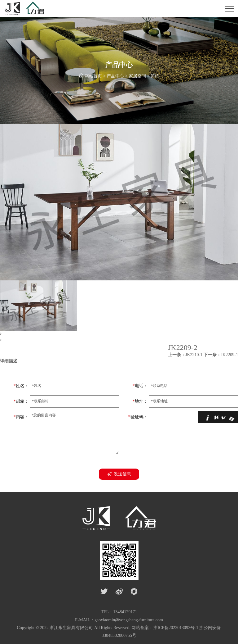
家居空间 (137, 77)
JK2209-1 (221, 355)
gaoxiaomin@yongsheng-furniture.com (129, 620)
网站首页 (93, 77)
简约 (155, 77)
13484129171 (125, 612)
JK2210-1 (185, 355)
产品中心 (115, 77)
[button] (119, 334)
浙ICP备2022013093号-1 (176, 628)
